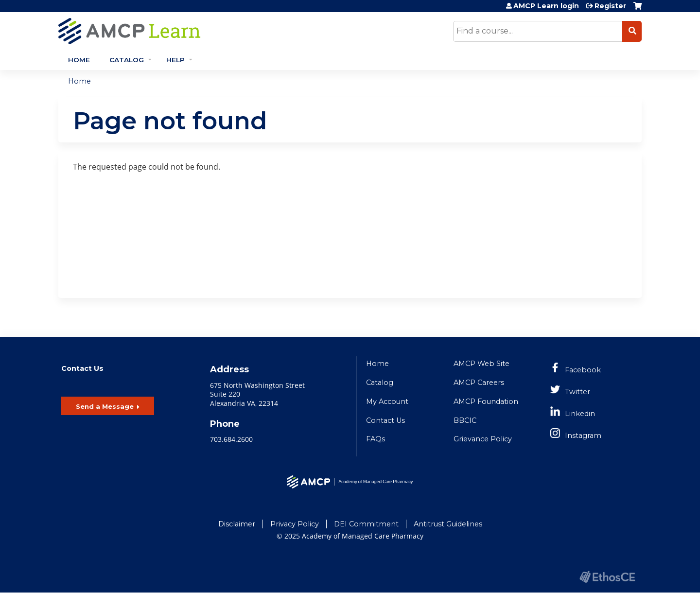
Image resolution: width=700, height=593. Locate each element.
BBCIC (465, 420)
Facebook (583, 370)
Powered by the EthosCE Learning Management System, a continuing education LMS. (607, 577)
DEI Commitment (366, 524)
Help (175, 60)
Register (610, 6)
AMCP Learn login (546, 6)
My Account (387, 401)
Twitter (577, 392)
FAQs (376, 439)
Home (79, 60)
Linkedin (580, 414)
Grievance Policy (483, 439)
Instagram (583, 436)
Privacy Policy (295, 524)
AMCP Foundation (486, 401)
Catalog (127, 60)
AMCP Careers (479, 383)
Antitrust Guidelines (448, 524)
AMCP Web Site (481, 364)
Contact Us (385, 420)
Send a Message (105, 406)
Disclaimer (237, 524)
